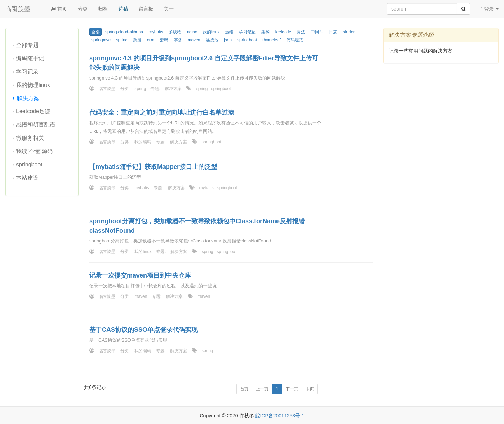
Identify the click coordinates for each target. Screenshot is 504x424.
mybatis (156, 32)
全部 (96, 32)
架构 (266, 32)
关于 (169, 9)
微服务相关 (30, 138)
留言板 (146, 9)
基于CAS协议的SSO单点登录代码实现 (143, 330)
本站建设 (27, 178)
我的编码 (143, 142)
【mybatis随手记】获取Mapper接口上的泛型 (153, 167)
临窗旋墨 (18, 9)
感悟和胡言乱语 (36, 125)
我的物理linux (33, 85)
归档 (103, 9)
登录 (490, 9)
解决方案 (28, 98)
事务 (178, 40)
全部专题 (27, 45)
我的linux (211, 32)
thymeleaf (272, 40)
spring (122, 40)
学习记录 (27, 72)
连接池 (212, 40)
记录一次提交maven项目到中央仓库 (140, 275)
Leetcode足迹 (33, 111)
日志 (333, 32)
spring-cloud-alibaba (124, 32)
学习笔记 (247, 32)
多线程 (175, 32)
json (228, 40)
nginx (192, 32)
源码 (164, 40)
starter (349, 32)
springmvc (101, 40)
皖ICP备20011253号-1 (280, 416)
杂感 (137, 40)
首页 (59, 9)
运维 (229, 32)
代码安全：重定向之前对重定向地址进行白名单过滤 (162, 112)
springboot (29, 165)
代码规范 (295, 40)
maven (194, 40)
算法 (301, 32)
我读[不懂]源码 (34, 151)
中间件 (317, 32)
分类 (83, 9)
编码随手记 (30, 58)
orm (151, 40)
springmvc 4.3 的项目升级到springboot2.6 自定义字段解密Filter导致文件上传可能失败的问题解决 (204, 63)
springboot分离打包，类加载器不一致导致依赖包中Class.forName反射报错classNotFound (197, 226)
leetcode (283, 32)
